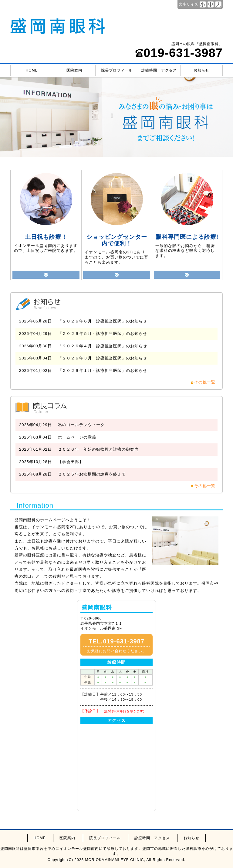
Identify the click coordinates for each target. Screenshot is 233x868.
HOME (32, 70)
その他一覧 (205, 382)
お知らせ (201, 70)
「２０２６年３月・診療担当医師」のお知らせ (103, 358)
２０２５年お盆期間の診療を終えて (92, 474)
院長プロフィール (117, 70)
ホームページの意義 (77, 437)
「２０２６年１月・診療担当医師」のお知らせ (103, 371)
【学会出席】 (71, 462)
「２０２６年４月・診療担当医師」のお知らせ (103, 346)
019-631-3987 (179, 53)
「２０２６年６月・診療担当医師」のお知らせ (103, 321)
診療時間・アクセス (159, 70)
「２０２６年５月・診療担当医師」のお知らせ (103, 334)
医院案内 (74, 70)
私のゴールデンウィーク (81, 425)
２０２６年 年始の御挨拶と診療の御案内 (98, 449)
